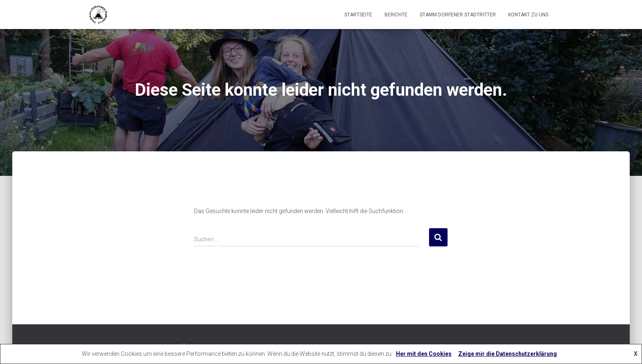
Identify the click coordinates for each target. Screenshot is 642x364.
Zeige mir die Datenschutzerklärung (507, 354)
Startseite (358, 15)
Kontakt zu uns (528, 15)
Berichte (396, 15)
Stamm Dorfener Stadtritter (458, 15)
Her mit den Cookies (424, 354)
